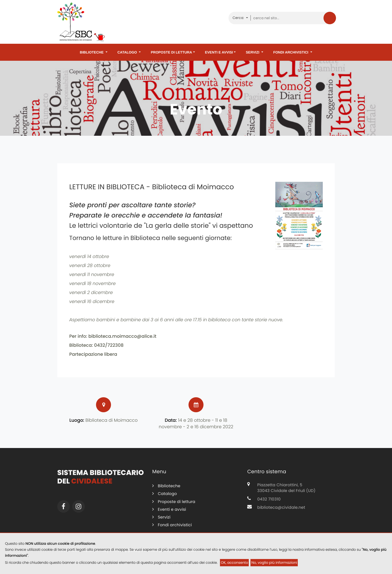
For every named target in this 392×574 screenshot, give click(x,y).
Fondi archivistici (291, 52)
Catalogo (128, 52)
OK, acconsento (234, 562)
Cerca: (239, 18)
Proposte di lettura (171, 52)
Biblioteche (92, 52)
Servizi (253, 52)
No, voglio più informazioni (274, 562)
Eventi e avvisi (219, 52)
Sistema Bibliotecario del (100, 480)
